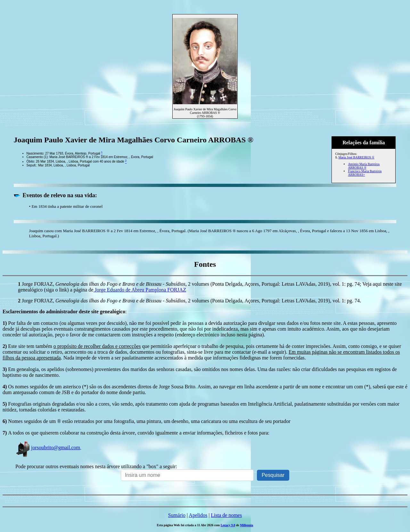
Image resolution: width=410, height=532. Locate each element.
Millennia (246, 525)
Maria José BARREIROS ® (356, 157)
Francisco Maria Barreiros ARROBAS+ (365, 173)
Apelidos (198, 515)
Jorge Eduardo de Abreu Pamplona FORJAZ (139, 290)
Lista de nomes (226, 515)
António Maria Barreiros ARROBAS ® (364, 166)
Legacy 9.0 (228, 525)
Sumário (177, 515)
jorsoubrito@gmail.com (48, 448)
